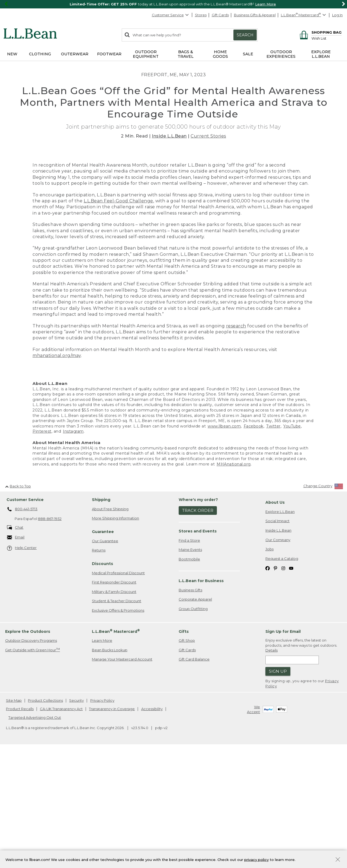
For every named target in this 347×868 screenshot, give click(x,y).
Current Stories (208, 136)
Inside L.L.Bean (169, 136)
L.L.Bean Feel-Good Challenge (118, 319)
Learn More (266, 4)
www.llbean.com (224, 544)
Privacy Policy (102, 818)
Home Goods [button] (220, 54)
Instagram (73, 550)
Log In (337, 15)
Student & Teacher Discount (117, 719)
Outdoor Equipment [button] (146, 54)
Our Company (278, 658)
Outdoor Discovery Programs (31, 759)
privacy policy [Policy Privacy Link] (256, 859)
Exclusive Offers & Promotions (118, 728)
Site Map (14, 818)
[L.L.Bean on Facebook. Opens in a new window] (268, 686)
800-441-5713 (22, 627)
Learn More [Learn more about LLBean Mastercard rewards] (102, 759)
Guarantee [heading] (103, 650)
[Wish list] (327, 38)
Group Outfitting (193, 727)
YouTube (292, 544)
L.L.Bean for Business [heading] (201, 699)
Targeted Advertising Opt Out (35, 835)
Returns (99, 668)
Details (272, 768)
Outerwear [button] (75, 54)
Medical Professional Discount (118, 691)
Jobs (269, 667)
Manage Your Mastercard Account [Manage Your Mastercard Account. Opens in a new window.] (122, 777)
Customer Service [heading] (25, 618)
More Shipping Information (115, 636)
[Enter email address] (292, 778)
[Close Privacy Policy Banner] (338, 860)
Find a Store (189, 658)
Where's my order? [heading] (198, 618)
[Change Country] (323, 605)
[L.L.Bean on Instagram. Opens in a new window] (283, 686)
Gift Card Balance (194, 777)
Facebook (254, 544)
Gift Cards (220, 15)
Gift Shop (187, 759)
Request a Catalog (282, 676)
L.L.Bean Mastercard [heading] (116, 749)
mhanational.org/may (57, 474)
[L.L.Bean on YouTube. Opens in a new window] (291, 686)
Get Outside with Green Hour (33, 768)
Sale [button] (248, 54)
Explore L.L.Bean (280, 630)
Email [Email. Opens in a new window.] (16, 655)
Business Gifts (190, 708)
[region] (173, 4)
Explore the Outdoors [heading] (28, 749)
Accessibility (152, 827)
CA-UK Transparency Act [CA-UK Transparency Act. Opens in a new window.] (61, 827)
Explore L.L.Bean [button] (321, 54)
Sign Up (278, 789)
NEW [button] (12, 54)
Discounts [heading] (102, 682)
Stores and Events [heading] (198, 649)
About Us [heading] (275, 620)
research (236, 444)
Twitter (273, 544)
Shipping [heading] (101, 618)
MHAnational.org (234, 582)
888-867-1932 (50, 637)
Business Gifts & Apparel (255, 15)
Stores (201, 15)
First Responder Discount (114, 700)
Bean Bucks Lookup (110, 768)
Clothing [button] (40, 54)
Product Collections (45, 818)
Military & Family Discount (114, 710)
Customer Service (171, 15)
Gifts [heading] (184, 749)
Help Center (22, 666)
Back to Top (18, 604)
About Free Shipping (110, 627)
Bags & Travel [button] (186, 54)
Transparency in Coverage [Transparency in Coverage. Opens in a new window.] (112, 827)
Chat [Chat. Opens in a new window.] (15, 646)
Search (245, 35)
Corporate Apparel (195, 717)
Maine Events (190, 668)
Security (76, 818)
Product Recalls (20, 827)
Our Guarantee (105, 659)
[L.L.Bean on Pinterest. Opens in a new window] (275, 686)
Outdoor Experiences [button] (281, 54)
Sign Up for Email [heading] (283, 749)
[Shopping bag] (320, 32)
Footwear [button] (109, 54)
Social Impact (277, 639)
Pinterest (42, 550)
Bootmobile (189, 677)
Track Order (198, 629)
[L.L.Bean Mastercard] (304, 15)
